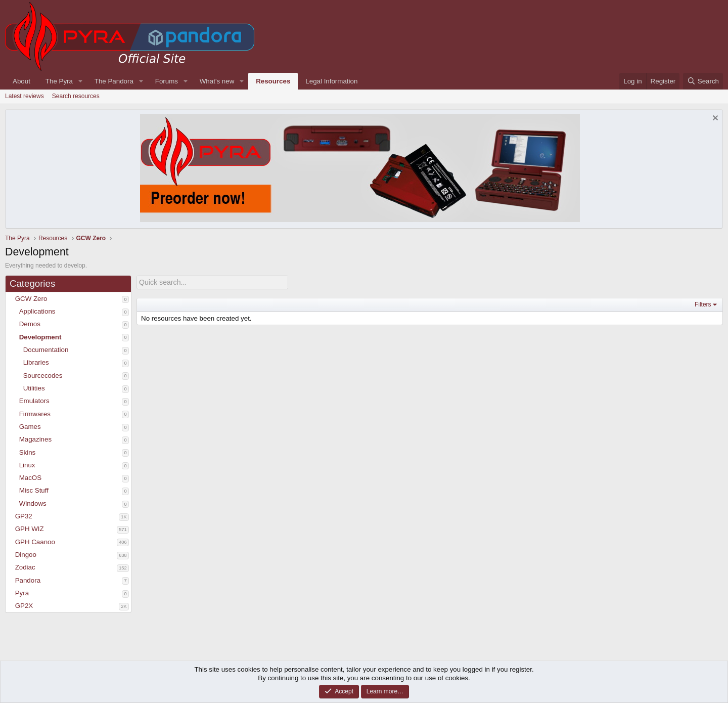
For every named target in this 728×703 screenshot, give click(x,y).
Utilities (34, 388)
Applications (37, 311)
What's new (217, 81)
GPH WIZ (30, 529)
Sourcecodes (43, 376)
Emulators (34, 401)
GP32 (24, 516)
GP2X (24, 606)
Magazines (35, 439)
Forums (167, 81)
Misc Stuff (34, 490)
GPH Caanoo (35, 542)
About (21, 81)
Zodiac (25, 567)
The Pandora (114, 81)
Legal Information (331, 81)
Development (40, 337)
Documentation (46, 350)
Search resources (76, 96)
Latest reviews (25, 96)
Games (30, 427)
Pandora (28, 580)
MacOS (30, 478)
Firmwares (35, 414)
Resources (273, 81)
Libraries (36, 362)
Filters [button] (703, 304)
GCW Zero (31, 299)
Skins (28, 452)
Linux (27, 465)
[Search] (703, 81)
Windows (33, 503)
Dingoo (26, 555)
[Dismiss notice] (714, 119)
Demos (30, 324)
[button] (10, 299)
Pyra (22, 593)
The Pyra (59, 81)
